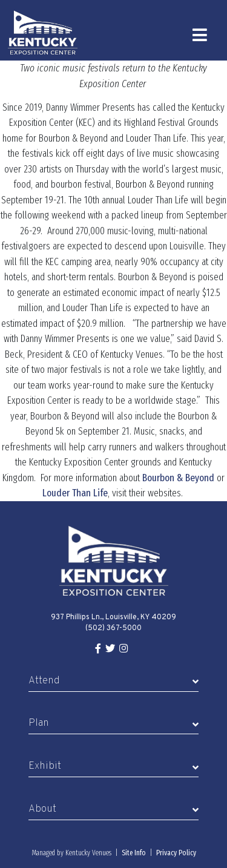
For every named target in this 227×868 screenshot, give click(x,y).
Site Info (134, 853)
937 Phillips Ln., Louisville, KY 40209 (113, 617)
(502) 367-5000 (113, 628)
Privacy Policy (176, 853)
